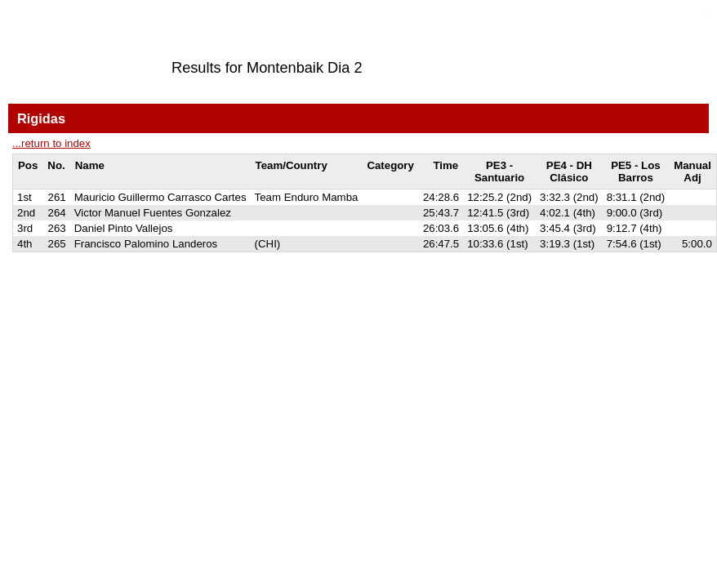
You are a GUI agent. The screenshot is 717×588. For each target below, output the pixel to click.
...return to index (51, 143)
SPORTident (154, 282)
